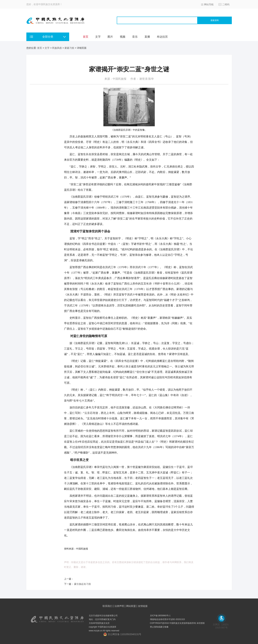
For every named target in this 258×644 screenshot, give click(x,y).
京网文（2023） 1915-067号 (221, 625)
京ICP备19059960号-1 (160, 616)
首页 (86, 37)
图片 (110, 37)
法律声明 (119, 606)
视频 (123, 37)
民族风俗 (57, 48)
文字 (98, 37)
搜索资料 (215, 20)
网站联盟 (131, 606)
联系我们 (107, 606)
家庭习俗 (69, 48)
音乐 (135, 37)
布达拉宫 (162, 37)
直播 (147, 37)
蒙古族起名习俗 (83, 584)
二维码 (226, 4)
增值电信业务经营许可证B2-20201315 (167, 619)
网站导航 (209, 4)
